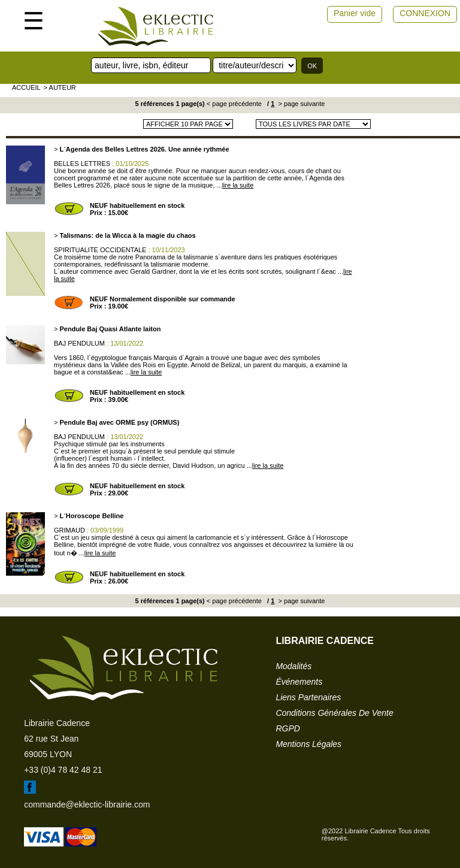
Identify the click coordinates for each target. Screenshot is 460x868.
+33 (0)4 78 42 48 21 (63, 770)
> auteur (60, 87)
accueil (26, 87)
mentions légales (308, 744)
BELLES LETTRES (82, 164)
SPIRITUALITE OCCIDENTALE (100, 250)
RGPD (287, 728)
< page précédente (234, 104)
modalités (293, 666)
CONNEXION (425, 13)
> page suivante (300, 104)
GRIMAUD (69, 530)
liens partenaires (308, 697)
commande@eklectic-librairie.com (87, 805)
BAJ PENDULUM (79, 343)
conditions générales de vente (334, 713)
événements (299, 682)
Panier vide (355, 13)
